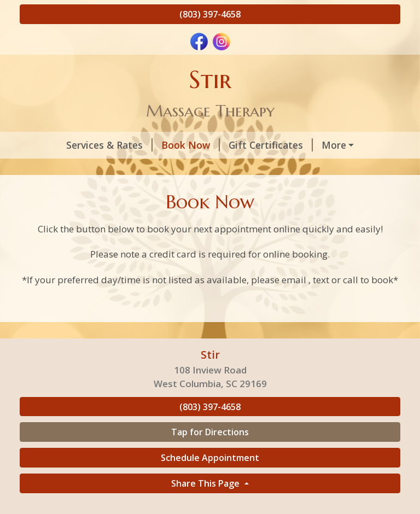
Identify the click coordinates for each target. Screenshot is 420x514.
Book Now (153, 145)
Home (182, 168)
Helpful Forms (121, 168)
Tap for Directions (210, 455)
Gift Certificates (233, 145)
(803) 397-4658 (210, 14)
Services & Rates (72, 145)
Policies (51, 168)
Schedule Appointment (210, 481)
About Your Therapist (339, 145)
